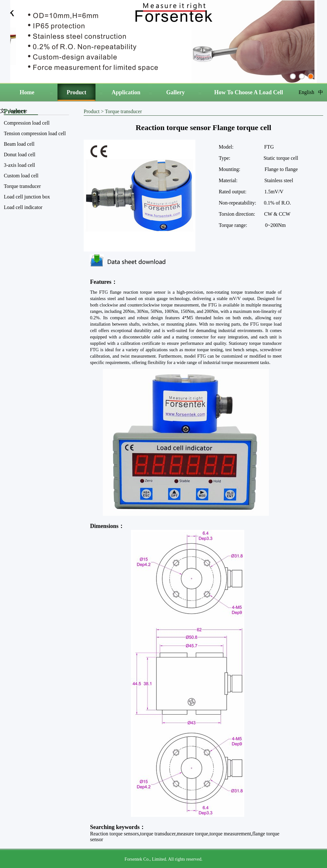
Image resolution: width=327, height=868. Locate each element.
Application (126, 92)
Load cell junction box (27, 197)
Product (77, 92)
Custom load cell (21, 176)
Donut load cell (20, 155)
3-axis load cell (19, 165)
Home (27, 92)
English (306, 92)
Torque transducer (22, 186)
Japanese (18, 111)
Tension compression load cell (35, 133)
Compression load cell (27, 123)
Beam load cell (19, 144)
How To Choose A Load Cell (249, 92)
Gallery (176, 92)
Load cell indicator (23, 207)
